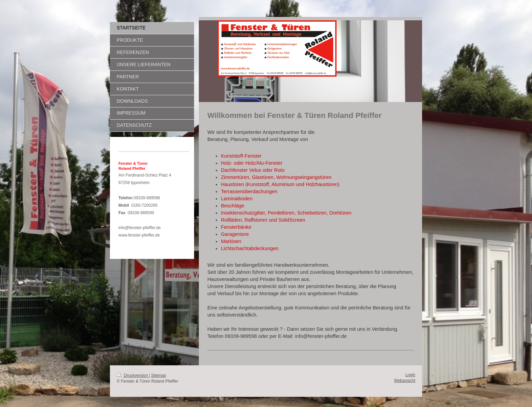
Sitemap (158, 375)
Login (410, 375)
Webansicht (405, 381)
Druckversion (133, 375)
